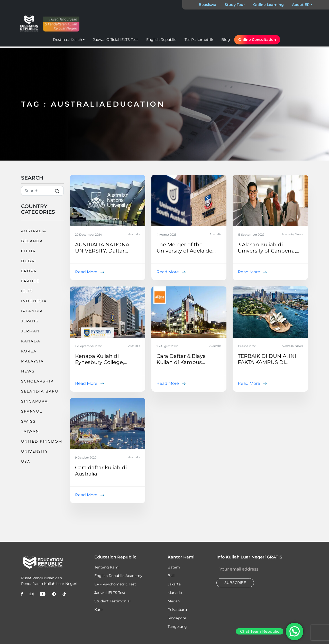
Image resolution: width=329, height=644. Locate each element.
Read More (86, 272)
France (30, 281)
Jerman (30, 331)
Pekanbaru (177, 610)
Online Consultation (257, 40)
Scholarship (37, 381)
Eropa (29, 271)
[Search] (42, 191)
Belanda (32, 241)
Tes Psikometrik (199, 40)
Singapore (177, 618)
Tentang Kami (107, 567)
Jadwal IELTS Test (110, 593)
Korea (29, 351)
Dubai (29, 261)
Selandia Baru (40, 391)
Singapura (34, 401)
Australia (34, 231)
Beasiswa (208, 5)
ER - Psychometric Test (115, 584)
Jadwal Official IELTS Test (116, 40)
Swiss (28, 421)
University (35, 451)
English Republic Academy (118, 576)
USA (26, 461)
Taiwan (30, 431)
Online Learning (268, 5)
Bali (171, 576)
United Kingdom (42, 441)
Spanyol (32, 411)
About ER (301, 5)
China (28, 251)
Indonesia (34, 301)
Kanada (31, 341)
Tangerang (177, 627)
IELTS (27, 291)
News (28, 371)
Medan (174, 601)
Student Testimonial (112, 601)
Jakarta (174, 584)
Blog (226, 40)
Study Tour (235, 5)
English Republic (161, 40)
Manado (175, 593)
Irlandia (32, 311)
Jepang (30, 321)
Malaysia (32, 361)
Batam (174, 567)
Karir (99, 610)
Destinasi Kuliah (67, 40)
